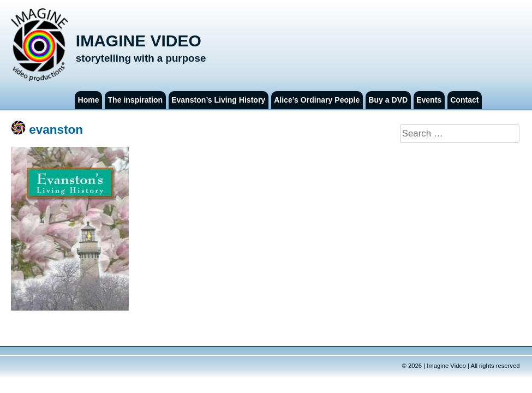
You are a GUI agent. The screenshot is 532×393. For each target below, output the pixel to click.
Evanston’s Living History (218, 100)
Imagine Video (139, 41)
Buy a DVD (388, 100)
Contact (464, 100)
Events (429, 100)
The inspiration (136, 100)
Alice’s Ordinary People (317, 100)
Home (89, 100)
